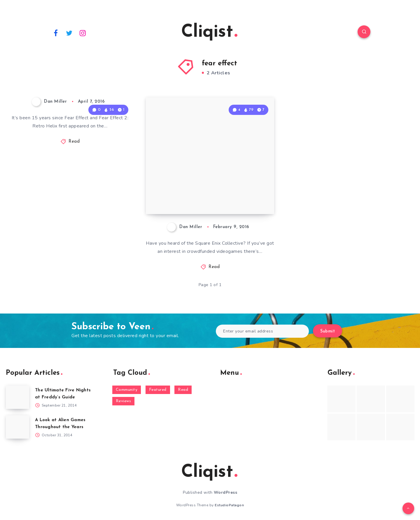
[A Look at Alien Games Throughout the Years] (17, 427)
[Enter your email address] (262, 331)
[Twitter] (69, 33)
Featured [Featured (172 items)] (158, 390)
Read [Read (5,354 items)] (183, 390)
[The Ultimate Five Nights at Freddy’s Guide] (17, 397)
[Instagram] (83, 33)
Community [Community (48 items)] (127, 390)
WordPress (226, 492)
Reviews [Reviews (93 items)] (124, 401)
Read (74, 142)
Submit (328, 331)
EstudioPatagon (229, 505)
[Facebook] (56, 33)
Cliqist (209, 32)
